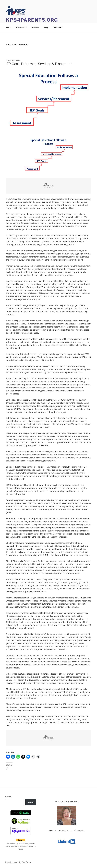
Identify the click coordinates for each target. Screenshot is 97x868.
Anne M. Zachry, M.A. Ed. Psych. (67, 831)
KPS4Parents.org (32, 20)
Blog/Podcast (21, 27)
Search (8, 797)
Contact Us (58, 27)
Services (36, 27)
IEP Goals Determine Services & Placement (39, 64)
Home (9, 27)
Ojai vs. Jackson (58, 650)
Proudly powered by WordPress (18, 862)
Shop (46, 27)
